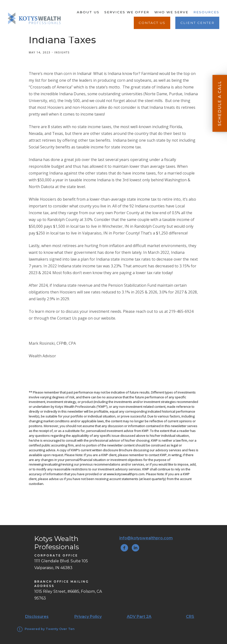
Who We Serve (171, 12)
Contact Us (152, 23)
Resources (206, 12)
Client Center (197, 23)
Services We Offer (127, 12)
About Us (88, 12)
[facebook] (124, 548)
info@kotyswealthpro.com (146, 538)
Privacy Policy (88, 617)
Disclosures (37, 617)
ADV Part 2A (139, 617)
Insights (62, 52)
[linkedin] (135, 548)
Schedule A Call (220, 103)
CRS (190, 617)
